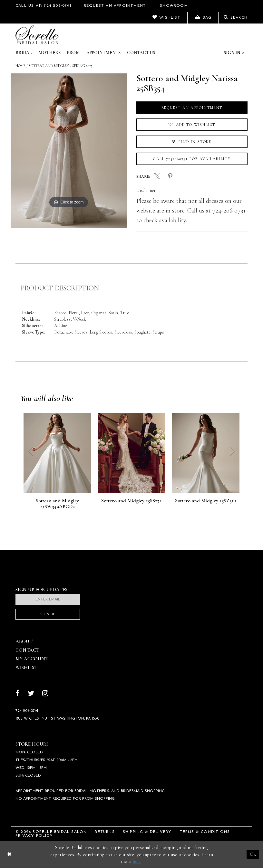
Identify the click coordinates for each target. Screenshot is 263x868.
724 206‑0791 (27, 711)
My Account (32, 659)
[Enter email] (48, 599)
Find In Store (192, 142)
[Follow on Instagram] (45, 694)
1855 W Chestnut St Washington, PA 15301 (58, 719)
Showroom (174, 6)
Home (20, 66)
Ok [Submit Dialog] (253, 854)
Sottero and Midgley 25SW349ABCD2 (57, 504)
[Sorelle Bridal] (37, 35)
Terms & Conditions (205, 832)
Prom (73, 53)
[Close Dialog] (9, 854)
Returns (105, 832)
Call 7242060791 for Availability (192, 159)
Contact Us (141, 53)
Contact (27, 650)
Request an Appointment (192, 108)
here (137, 861)
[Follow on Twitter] (31, 694)
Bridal (24, 53)
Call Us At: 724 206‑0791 (43, 6)
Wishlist (26, 667)
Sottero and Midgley (49, 66)
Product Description (60, 288)
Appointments (103, 53)
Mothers (49, 53)
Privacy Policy (34, 836)
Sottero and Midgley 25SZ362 (206, 501)
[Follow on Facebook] (18, 694)
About (24, 641)
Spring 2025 (82, 66)
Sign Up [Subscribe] (48, 614)
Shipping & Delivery (147, 832)
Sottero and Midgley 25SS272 (131, 501)
